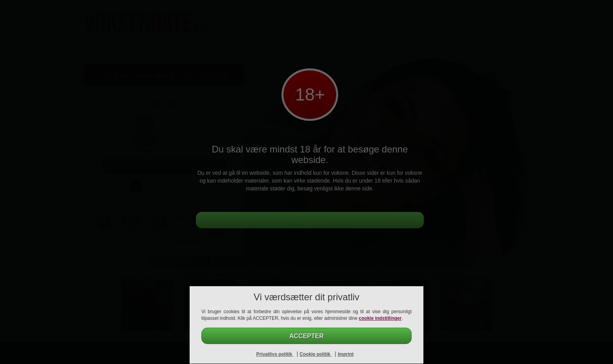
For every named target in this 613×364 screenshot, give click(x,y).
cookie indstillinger (380, 318)
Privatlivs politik (275, 354)
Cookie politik (315, 354)
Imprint (346, 354)
